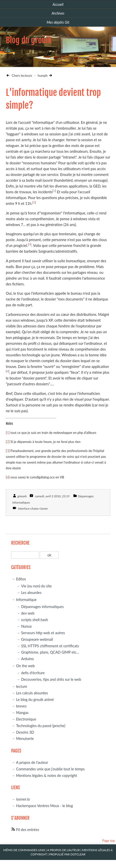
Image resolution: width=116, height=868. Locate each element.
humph (43, 76)
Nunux (26, 626)
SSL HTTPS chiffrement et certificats (50, 646)
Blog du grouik (29, 40)
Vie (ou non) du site (36, 586)
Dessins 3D (25, 732)
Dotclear (78, 854)
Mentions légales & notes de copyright (47, 776)
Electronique (26, 719)
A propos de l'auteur (32, 762)
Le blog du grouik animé (35, 700)
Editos (21, 579)
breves (21, 706)
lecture (22, 686)
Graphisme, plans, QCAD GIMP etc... (50, 652)
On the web (25, 666)
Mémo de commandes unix (24, 850)
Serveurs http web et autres (43, 633)
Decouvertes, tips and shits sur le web (51, 679)
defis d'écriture (33, 673)
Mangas (22, 713)
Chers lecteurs (22, 76)
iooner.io (23, 799)
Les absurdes (31, 593)
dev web (28, 613)
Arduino (27, 659)
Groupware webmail (37, 639)
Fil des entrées (28, 830)
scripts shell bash (35, 620)
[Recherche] (25, 555)
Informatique (26, 600)
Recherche (20, 543)
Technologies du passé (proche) (41, 726)
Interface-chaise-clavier (33, 508)
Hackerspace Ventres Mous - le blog (45, 806)
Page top (108, 841)
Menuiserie (25, 739)
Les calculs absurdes (32, 693)
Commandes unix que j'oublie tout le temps (50, 769)
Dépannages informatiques (42, 607)
